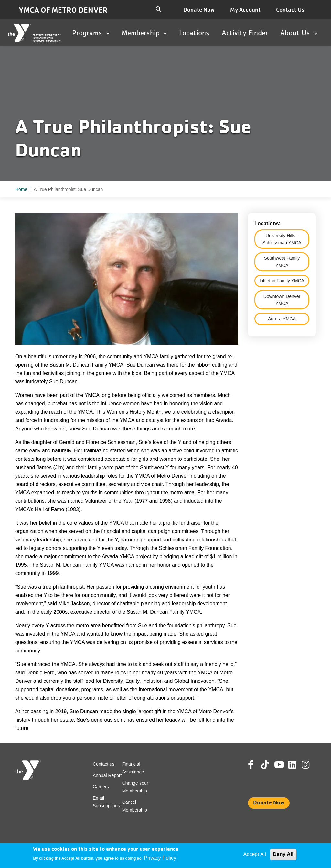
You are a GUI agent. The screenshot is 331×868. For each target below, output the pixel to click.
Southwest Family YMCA (282, 262)
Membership (144, 33)
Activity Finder (245, 33)
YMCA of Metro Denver (63, 10)
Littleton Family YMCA (282, 281)
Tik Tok (265, 769)
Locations (194, 33)
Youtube (279, 765)
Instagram (310, 765)
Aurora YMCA (282, 319)
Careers (101, 787)
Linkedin (297, 765)
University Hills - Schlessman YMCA (282, 239)
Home (21, 189)
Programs (91, 33)
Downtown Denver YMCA (282, 300)
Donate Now (199, 10)
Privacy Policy (160, 858)
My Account (245, 10)
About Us (299, 33)
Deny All (283, 854)
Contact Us (290, 10)
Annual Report (107, 775)
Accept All (254, 854)
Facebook (255, 765)
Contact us (104, 764)
